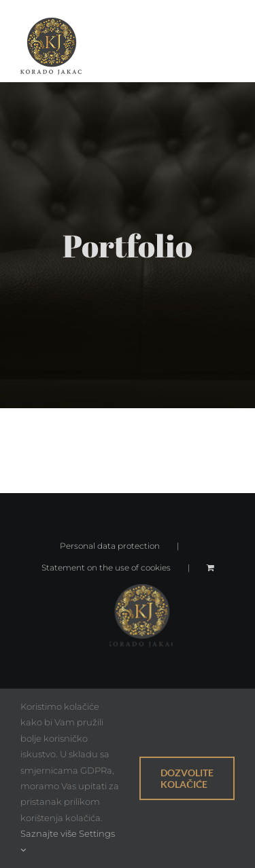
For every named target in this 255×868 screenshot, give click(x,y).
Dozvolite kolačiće (187, 778)
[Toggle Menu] (224, 46)
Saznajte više (49, 833)
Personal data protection (110, 546)
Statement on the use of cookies (106, 567)
